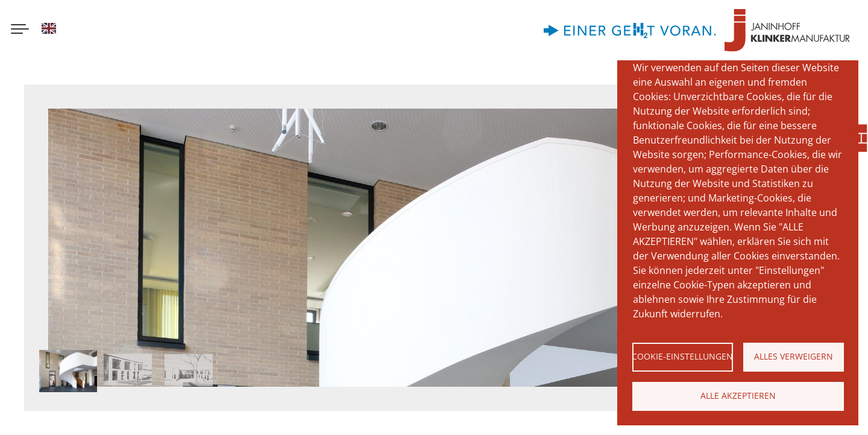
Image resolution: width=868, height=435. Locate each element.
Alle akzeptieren (738, 395)
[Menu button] (20, 30)
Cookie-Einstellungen (683, 356)
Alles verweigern (794, 356)
